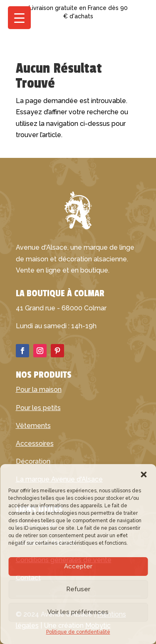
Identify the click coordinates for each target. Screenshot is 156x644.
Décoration (33, 461)
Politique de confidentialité (78, 632)
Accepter (78, 566)
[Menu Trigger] (19, 18)
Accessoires (35, 444)
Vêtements (33, 426)
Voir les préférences (78, 612)
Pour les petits (38, 408)
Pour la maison (39, 390)
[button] (144, 474)
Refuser (78, 589)
